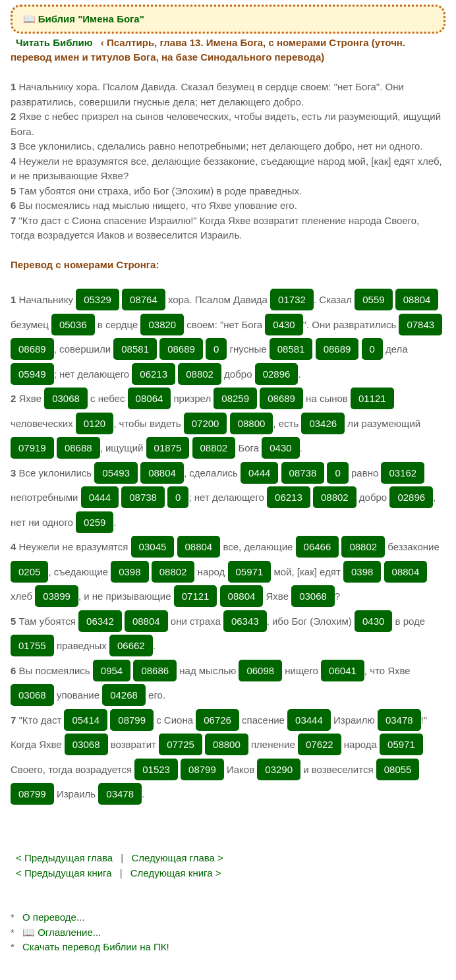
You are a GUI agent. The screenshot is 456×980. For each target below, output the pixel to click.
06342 (100, 621)
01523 (156, 769)
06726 (217, 720)
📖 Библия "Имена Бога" (84, 19)
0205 (29, 572)
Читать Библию (54, 43)
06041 (343, 671)
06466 (318, 547)
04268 (124, 695)
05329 (98, 300)
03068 (66, 398)
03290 (279, 769)
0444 (259, 473)
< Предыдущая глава (64, 858)
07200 (206, 423)
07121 (196, 596)
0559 (373, 300)
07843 (420, 325)
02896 (277, 374)
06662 (131, 646)
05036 (73, 325)
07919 (32, 448)
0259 (95, 522)
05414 (86, 720)
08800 (252, 423)
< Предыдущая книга (64, 873)
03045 (153, 547)
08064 (150, 398)
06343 (245, 621)
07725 (181, 744)
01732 (292, 300)
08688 (78, 448)
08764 (144, 300)
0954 (112, 671)
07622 (320, 744)
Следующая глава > (177, 858)
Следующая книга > (176, 873)
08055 (398, 769)
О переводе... (53, 917)
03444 (309, 720)
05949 (32, 374)
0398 (129, 572)
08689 (32, 349)
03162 (403, 473)
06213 (154, 374)
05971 (250, 572)
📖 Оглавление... (62, 932)
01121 (372, 398)
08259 (235, 398)
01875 (168, 448)
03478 (399, 720)
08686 (155, 671)
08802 (200, 374)
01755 (32, 646)
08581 (135, 349)
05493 (116, 473)
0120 (95, 423)
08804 (417, 300)
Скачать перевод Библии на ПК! (96, 947)
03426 (323, 423)
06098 (260, 671)
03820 (162, 325)
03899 (57, 596)
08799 (132, 720)
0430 (284, 325)
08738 (303, 473)
